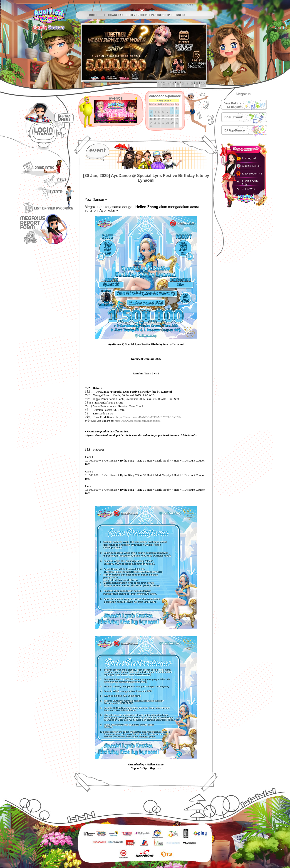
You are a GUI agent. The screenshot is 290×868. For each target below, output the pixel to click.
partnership (161, 15)
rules (181, 15)
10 (203, 84)
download (116, 15)
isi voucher (138, 15)
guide (93, 15)
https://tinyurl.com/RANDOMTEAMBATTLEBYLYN (149, 417)
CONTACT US (205, 5)
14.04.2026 (235, 107)
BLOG (179, 5)
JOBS (190, 5)
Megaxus (243, 94)
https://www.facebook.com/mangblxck (138, 421)
